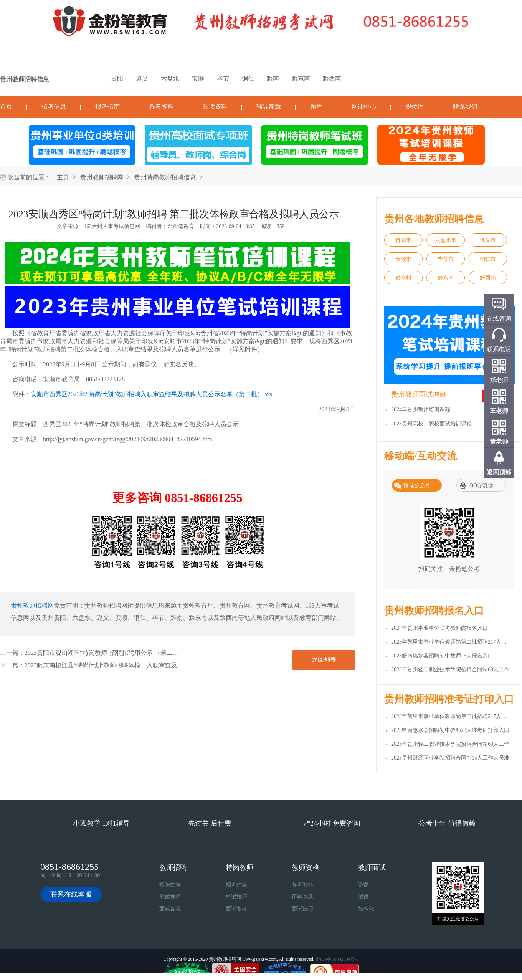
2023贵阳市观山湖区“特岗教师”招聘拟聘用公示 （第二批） (105, 653)
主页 (63, 177)
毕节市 (446, 259)
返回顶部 (499, 472)
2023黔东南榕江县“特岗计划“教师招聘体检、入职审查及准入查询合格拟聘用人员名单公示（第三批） (162, 665)
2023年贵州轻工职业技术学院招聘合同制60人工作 (450, 670)
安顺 (198, 79)
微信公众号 (417, 486)
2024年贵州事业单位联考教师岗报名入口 (439, 628)
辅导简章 (269, 107)
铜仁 (248, 79)
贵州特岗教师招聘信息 (165, 177)
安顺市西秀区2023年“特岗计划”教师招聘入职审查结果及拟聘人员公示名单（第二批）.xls (151, 394)
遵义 (142, 79)
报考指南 (107, 107)
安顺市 (403, 259)
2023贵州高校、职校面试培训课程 (431, 424)
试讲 (363, 897)
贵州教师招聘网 (102, 177)
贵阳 (117, 79)
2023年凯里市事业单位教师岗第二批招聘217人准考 (452, 716)
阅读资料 (215, 107)
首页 (6, 107)
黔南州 (403, 278)
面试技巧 (302, 909)
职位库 (415, 107)
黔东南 (301, 79)
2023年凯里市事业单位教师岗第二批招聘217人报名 (452, 642)
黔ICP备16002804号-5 (337, 959)
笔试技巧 (170, 897)
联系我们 (465, 107)
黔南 (273, 79)
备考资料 (161, 107)
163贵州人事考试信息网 (112, 226)
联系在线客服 (71, 894)
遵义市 (488, 240)
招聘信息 (170, 885)
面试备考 (170, 909)
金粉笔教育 (181, 226)
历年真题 (302, 897)
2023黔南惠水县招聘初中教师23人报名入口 (442, 656)
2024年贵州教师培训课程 (421, 410)
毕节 (223, 79)
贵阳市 (403, 240)
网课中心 (364, 107)
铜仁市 (488, 259)
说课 (363, 885)
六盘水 (170, 79)
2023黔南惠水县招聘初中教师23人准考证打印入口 (450, 730)
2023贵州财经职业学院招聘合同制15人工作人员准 (450, 758)
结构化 (366, 909)
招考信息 (54, 107)
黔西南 (332, 79)
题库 (316, 107)
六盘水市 (446, 240)
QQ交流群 (481, 486)
